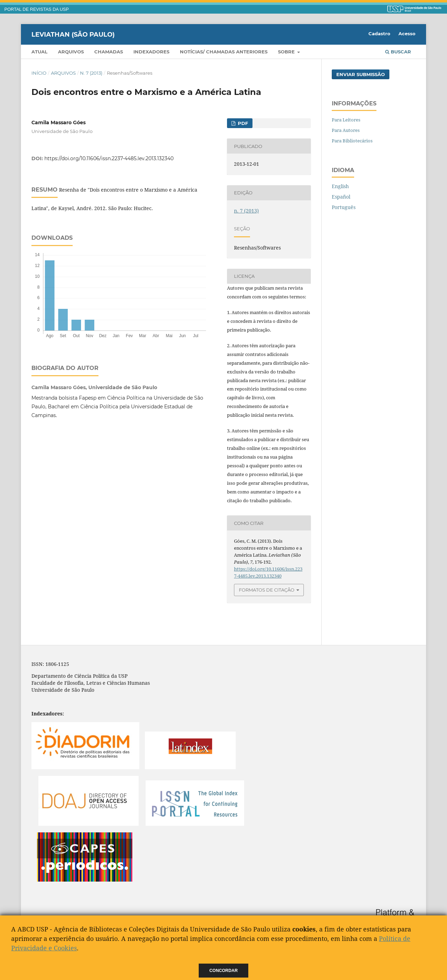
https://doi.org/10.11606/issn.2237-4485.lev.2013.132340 (109, 158)
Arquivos (71, 52)
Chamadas (109, 52)
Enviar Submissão (361, 74)
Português (344, 207)
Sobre (287, 52)
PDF (242, 123)
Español (341, 197)
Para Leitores (346, 120)
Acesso (407, 34)
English (340, 186)
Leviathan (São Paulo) (73, 34)
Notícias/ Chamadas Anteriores (224, 52)
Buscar (398, 52)
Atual (39, 52)
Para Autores (346, 130)
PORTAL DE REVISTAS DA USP (37, 9)
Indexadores (151, 52)
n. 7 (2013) (91, 73)
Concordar (224, 971)
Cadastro (379, 34)
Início (39, 73)
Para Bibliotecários (352, 141)
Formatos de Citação (267, 590)
